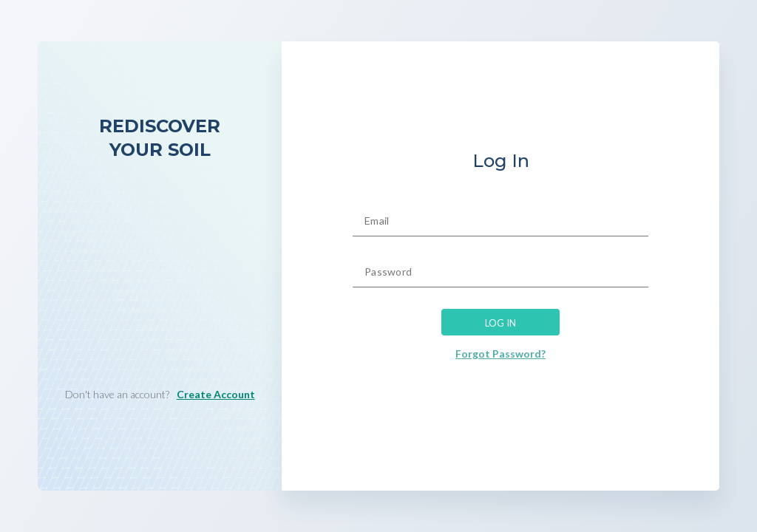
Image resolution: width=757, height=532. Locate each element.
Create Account (216, 394)
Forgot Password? (500, 354)
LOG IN (500, 321)
